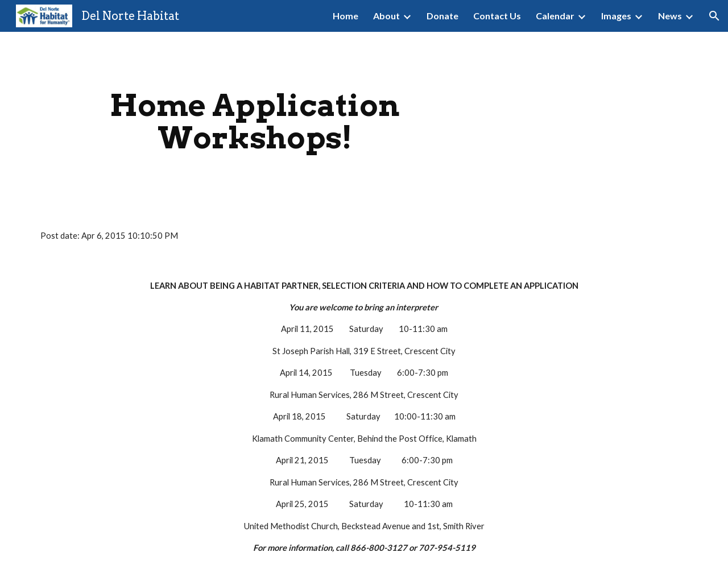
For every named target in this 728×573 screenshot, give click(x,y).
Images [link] (616, 16)
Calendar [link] (555, 16)
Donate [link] (442, 16)
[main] (255, 121)
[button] (714, 16)
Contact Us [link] (497, 16)
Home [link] (346, 16)
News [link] (670, 16)
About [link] (386, 16)
